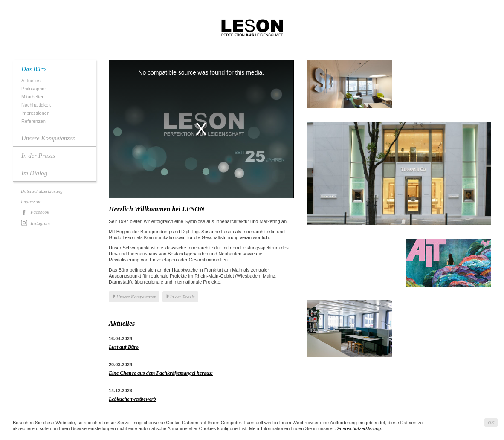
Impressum (31, 201)
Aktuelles (32, 81)
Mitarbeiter (33, 97)
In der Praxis (38, 156)
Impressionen (36, 113)
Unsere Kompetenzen (48, 138)
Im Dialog (34, 173)
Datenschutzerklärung (42, 191)
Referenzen (35, 121)
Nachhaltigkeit (37, 105)
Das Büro (33, 69)
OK (491, 423)
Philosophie (35, 89)
